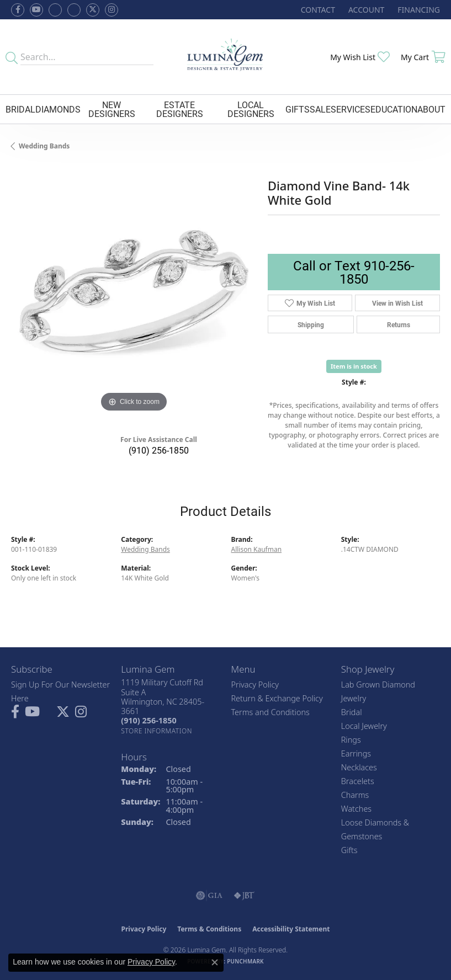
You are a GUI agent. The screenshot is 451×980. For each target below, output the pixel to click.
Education (394, 109)
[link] (317, 10)
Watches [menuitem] (356, 809)
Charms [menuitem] (355, 795)
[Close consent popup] (215, 962)
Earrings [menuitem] (356, 753)
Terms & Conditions (209, 929)
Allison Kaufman (257, 549)
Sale (320, 109)
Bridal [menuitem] (352, 712)
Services (351, 109)
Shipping (311, 324)
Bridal (20, 109)
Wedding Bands (44, 146)
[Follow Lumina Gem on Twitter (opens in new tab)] (93, 10)
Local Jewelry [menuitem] (364, 726)
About (431, 109)
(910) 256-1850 (159, 450)
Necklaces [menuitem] (359, 767)
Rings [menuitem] (351, 740)
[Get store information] (156, 731)
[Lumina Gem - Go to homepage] (225, 57)
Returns (399, 324)
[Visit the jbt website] (244, 896)
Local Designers (251, 109)
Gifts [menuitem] (349, 850)
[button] (365, 10)
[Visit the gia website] (209, 896)
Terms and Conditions (270, 712)
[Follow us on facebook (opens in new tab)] (18, 10)
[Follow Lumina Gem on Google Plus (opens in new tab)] (74, 10)
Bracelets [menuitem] (358, 781)
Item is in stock (354, 366)
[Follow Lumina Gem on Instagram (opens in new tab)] (112, 10)
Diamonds (58, 109)
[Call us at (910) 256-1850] (148, 720)
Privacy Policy (255, 685)
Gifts (298, 109)
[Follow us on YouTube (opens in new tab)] (36, 10)
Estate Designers (180, 109)
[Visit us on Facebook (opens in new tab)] (55, 10)
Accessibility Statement (291, 929)
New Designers (112, 109)
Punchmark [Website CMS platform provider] (245, 961)
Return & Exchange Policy (277, 698)
